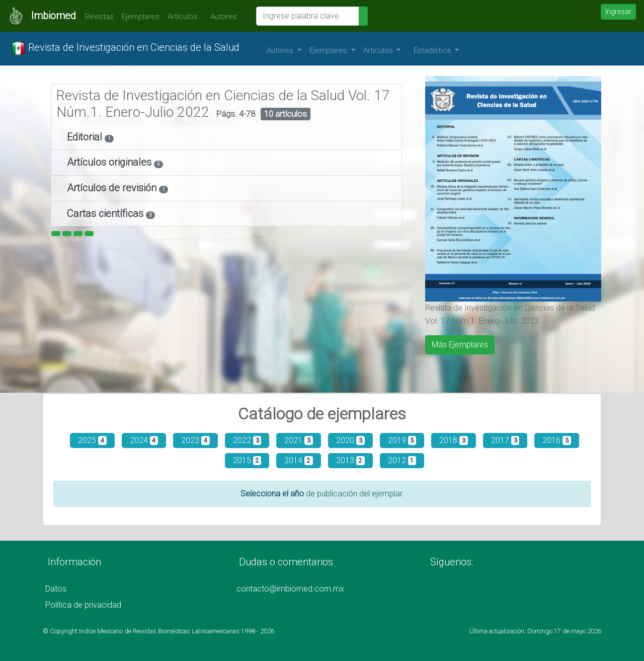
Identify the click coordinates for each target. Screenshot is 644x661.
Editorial (86, 137)
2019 (402, 440)
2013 (350, 460)
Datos (56, 589)
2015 (247, 460)
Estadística (433, 50)
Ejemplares (141, 17)
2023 (195, 440)
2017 (505, 440)
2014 (299, 460)
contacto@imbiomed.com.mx (290, 589)
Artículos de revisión (113, 188)
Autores (221, 17)
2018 (454, 440)
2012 (402, 460)
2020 (350, 440)
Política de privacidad (83, 605)
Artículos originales (110, 162)
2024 (144, 440)
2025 (92, 440)
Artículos (182, 17)
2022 (247, 440)
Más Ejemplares (460, 345)
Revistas (97, 17)
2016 (557, 440)
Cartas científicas (106, 213)
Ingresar (618, 12)
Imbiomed (54, 16)
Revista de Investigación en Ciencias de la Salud (125, 48)
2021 (299, 440)
